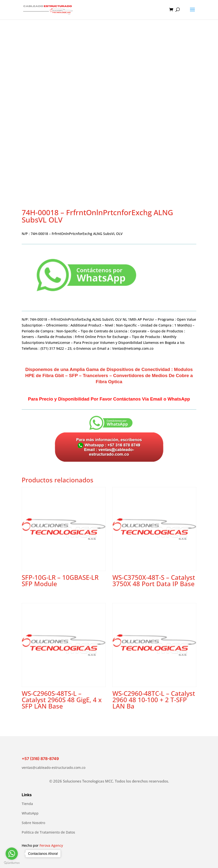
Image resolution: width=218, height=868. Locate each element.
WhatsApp (30, 813)
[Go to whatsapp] (12, 854)
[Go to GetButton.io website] (12, 863)
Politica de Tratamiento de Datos (48, 832)
